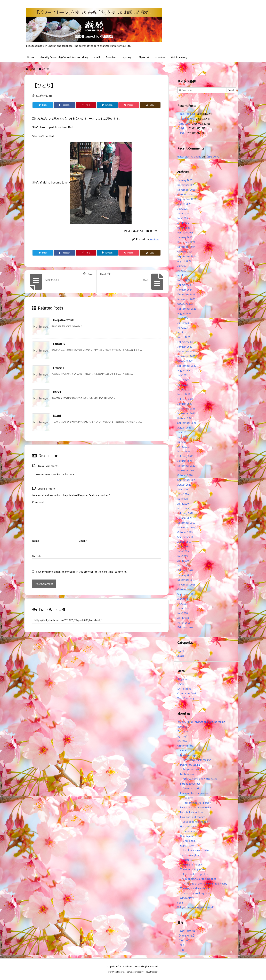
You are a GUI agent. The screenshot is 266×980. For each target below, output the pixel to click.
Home (32, 69)
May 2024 (183, 270)
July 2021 (183, 432)
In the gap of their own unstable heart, (205, 883)
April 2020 (183, 504)
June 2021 (183, 437)
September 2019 (187, 537)
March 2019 (184, 565)
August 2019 (184, 542)
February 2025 (185, 232)
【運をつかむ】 (214, 156)
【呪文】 (57, 392)
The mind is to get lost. (193, 869)
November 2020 (186, 470)
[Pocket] (129, 105)
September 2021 (187, 423)
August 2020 (184, 485)
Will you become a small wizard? (196, 907)
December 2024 (186, 242)
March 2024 (184, 280)
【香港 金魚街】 (187, 114)
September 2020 (187, 480)
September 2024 (187, 256)
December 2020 (186, 466)
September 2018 (187, 594)
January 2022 (185, 404)
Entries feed (184, 689)
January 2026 (185, 180)
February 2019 (185, 570)
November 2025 (186, 190)
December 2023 (186, 294)
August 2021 (184, 427)
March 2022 (184, 394)
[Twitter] (43, 105)
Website (37, 550)
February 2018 (185, 627)
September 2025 (187, 199)
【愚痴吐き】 (60, 344)
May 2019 (183, 556)
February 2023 (185, 342)
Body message (188, 755)
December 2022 (186, 351)
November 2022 (186, 356)
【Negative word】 (64, 320)
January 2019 (185, 575)
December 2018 (186, 580)
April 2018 (183, 618)
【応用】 (57, 416)
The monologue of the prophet (198, 879)
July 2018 (183, 603)
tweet (181, 651)
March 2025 (184, 228)
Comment (38, 502)
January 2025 (185, 237)
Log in (181, 684)
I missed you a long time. (197, 893)
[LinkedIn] (107, 105)
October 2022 (185, 361)
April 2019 (183, 561)
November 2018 (186, 584)
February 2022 (185, 399)
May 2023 (183, 328)
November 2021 (186, 413)
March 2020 (184, 508)
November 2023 (186, 299)
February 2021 (185, 456)
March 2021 (184, 451)
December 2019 (186, 523)
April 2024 (183, 275)
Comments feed (187, 693)
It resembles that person (194, 793)
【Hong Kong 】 (186, 119)
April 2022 (183, 389)
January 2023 (185, 347)
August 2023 (184, 313)
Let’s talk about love (192, 812)
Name (36, 535)
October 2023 (185, 304)
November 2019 (186, 527)
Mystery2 (182, 741)
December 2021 (186, 408)
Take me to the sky (191, 864)
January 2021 (185, 461)
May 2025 (183, 218)
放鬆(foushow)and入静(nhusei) (200, 779)
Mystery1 (182, 736)
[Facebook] (64, 105)
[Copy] (150, 105)
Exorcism (183, 731)
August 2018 (184, 599)
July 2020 (183, 489)
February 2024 (185, 285)
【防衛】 (182, 133)
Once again (186, 836)
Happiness (189, 831)
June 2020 (183, 494)
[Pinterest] (86, 105)
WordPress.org (186, 698)
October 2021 (185, 418)
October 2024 (185, 251)
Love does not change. (193, 817)
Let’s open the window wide (196, 807)
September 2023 (187, 309)
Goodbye (188, 798)
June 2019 (183, 551)
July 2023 (183, 318)
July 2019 (183, 546)
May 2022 (183, 385)
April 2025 (183, 223)
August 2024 (184, 261)
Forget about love (190, 784)
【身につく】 (184, 124)
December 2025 (186, 185)
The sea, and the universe (195, 888)
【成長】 (182, 128)
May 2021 (183, 442)
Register (182, 679)
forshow (154, 239)
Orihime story (185, 746)
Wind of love (187, 898)
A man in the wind (190, 750)
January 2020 (185, 518)
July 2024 (183, 266)
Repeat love (187, 845)
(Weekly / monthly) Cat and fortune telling (201, 722)
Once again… (190, 841)
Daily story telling (190, 765)
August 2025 (184, 204)
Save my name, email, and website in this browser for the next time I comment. (81, 566)
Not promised (188, 826)
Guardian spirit (191, 788)
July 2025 (183, 209)
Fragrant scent (191, 769)
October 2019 (185, 532)
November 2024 (186, 247)
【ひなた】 (58, 368)
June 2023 (183, 323)
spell (180, 903)
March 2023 (184, 337)
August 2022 (184, 370)
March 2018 (184, 623)
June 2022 (183, 380)
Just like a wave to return (197, 850)
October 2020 (185, 475)
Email (83, 535)
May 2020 (183, 499)
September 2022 (187, 366)
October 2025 (185, 194)
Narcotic (188, 860)
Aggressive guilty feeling (198, 760)
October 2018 (185, 589)
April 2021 (183, 447)
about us (182, 727)
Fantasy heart (188, 774)
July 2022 (183, 375)
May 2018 (183, 613)
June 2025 (183, 213)
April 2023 (183, 332)
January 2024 (185, 290)
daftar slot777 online (189, 156)
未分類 (45, 69)
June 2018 (183, 608)
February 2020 (185, 513)
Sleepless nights (189, 855)
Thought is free (151, 972)
